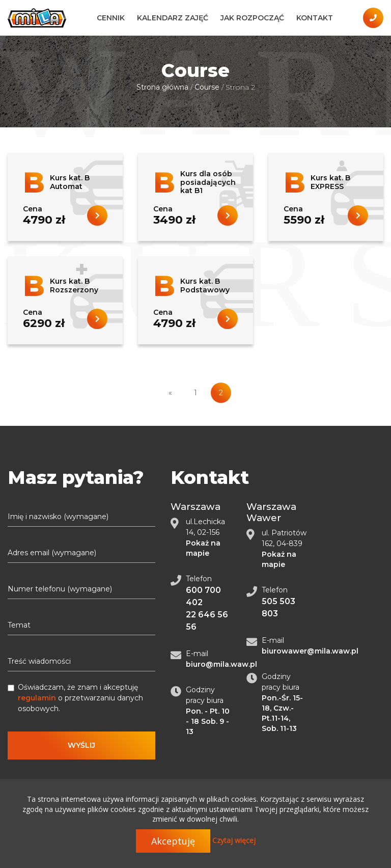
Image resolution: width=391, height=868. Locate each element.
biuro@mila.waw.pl (221, 664)
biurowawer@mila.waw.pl (310, 651)
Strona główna (162, 87)
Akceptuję (173, 841)
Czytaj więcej (234, 840)
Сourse (207, 87)
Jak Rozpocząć (252, 18)
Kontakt (315, 18)
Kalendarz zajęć (173, 18)
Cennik (111, 18)
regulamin (37, 698)
